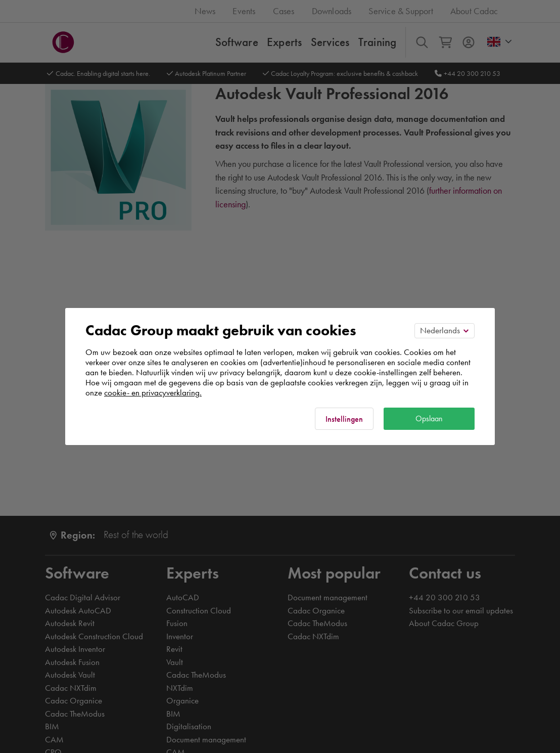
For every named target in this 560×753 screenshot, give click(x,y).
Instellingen (344, 419)
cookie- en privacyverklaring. (153, 392)
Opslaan (429, 418)
